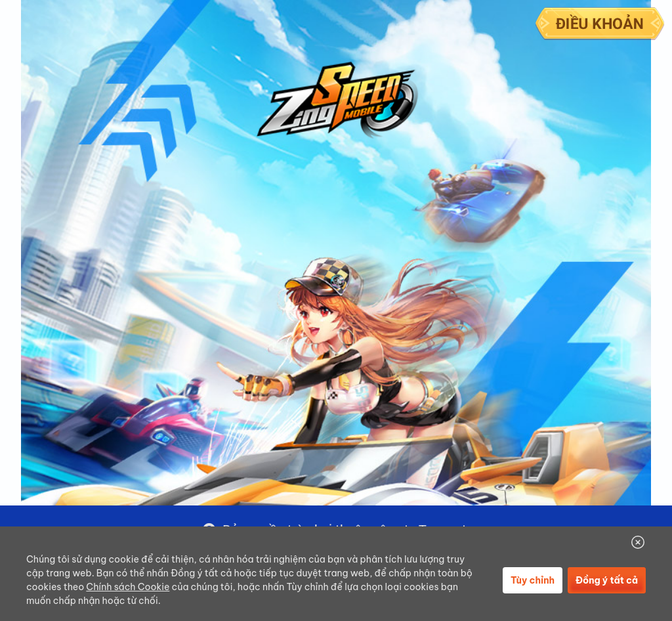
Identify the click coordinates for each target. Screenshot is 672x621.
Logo (337, 101)
